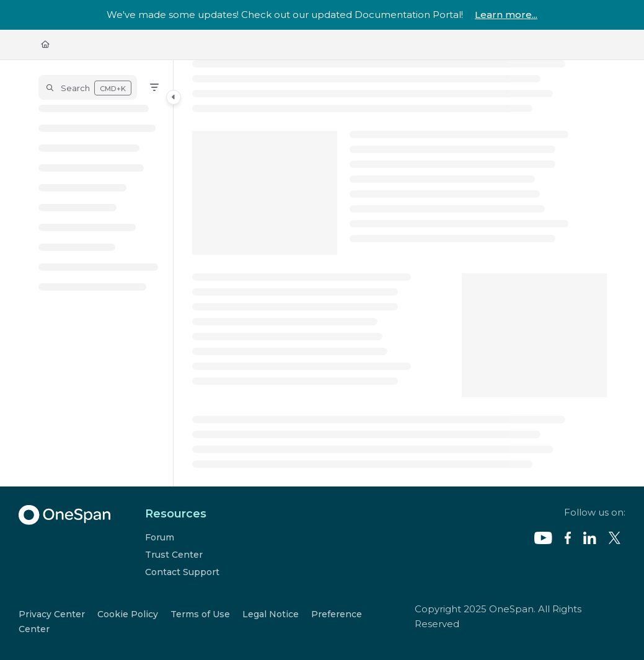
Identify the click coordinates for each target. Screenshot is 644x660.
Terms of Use (200, 614)
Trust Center (174, 555)
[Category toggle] (174, 97)
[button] (88, 87)
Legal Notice (271, 614)
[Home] (45, 45)
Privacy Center (52, 614)
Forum (160, 537)
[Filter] (154, 87)
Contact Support (182, 572)
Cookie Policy (128, 614)
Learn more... (506, 15)
